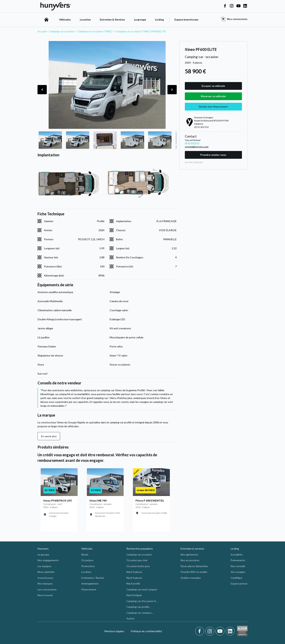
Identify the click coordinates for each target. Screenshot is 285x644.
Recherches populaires (140, 549)
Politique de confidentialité (146, 631)
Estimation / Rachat (93, 578)
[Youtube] (221, 631)
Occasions (87, 560)
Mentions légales (114, 631)
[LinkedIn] (230, 631)
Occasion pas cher (137, 560)
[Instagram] (210, 631)
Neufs (85, 554)
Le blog (159, 19)
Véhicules (65, 19)
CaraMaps (236, 578)
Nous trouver (45, 595)
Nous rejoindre (46, 572)
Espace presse (239, 583)
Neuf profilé (133, 583)
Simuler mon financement (213, 107)
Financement (89, 589)
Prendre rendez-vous (213, 155)
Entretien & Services (112, 19)
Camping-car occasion (139, 554)
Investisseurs (45, 578)
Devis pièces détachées (194, 566)
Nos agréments (189, 554)
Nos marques (45, 583)
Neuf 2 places (134, 572)
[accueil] (46, 20)
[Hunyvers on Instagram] (232, 6)
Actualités (237, 554)
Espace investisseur (186, 19)
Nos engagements (48, 560)
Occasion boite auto (138, 566)
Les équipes (44, 566)
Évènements (238, 560)
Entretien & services (192, 549)
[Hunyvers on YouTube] (238, 6)
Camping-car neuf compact (142, 589)
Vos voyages (238, 572)
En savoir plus (49, 436)
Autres (130, 618)
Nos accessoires (190, 560)
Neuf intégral (134, 595)
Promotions (88, 566)
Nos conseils (238, 566)
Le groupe (140, 19)
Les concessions (47, 589)
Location (85, 19)
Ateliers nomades (191, 578)
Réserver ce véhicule (213, 96)
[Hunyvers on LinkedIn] (245, 6)
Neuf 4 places (134, 578)
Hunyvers (43, 549)
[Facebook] (200, 631)
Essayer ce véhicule (213, 86)
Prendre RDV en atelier (194, 572)
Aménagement (90, 583)
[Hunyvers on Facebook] (225, 6)
